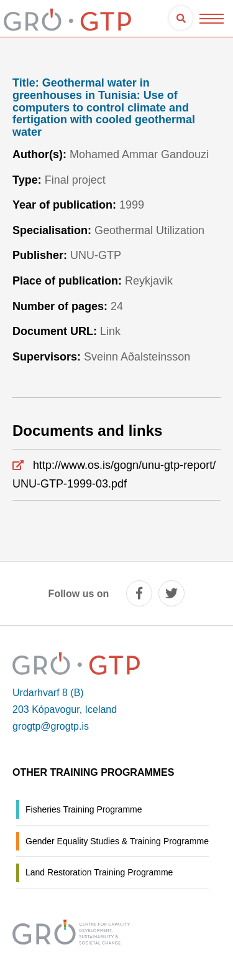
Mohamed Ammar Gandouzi (139, 154)
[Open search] (181, 18)
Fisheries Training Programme (84, 809)
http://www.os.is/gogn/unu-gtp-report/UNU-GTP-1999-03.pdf (114, 475)
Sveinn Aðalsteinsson (137, 357)
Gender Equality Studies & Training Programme (117, 841)
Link (110, 331)
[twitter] (171, 593)
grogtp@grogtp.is (51, 726)
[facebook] (139, 593)
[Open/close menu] (212, 18)
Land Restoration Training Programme (99, 872)
